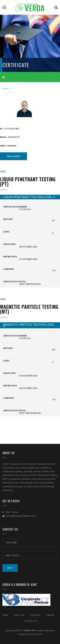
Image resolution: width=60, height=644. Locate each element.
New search (14, 156)
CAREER (50, 615)
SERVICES (36, 615)
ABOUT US (19, 615)
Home (5, 615)
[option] (24, 108)
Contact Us (31, 621)
